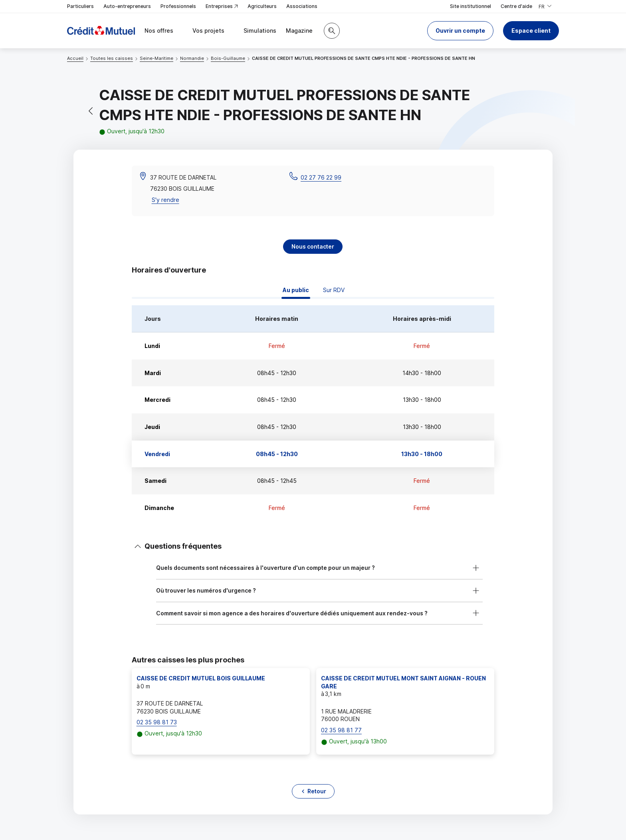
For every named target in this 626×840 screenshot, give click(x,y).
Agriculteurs (262, 6)
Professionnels (178, 6)
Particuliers (80, 6)
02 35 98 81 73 (157, 722)
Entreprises (222, 7)
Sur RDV (334, 290)
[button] (460, 31)
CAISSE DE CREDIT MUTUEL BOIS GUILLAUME (201, 678)
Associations (302, 6)
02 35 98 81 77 (341, 730)
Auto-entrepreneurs (127, 6)
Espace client (531, 31)
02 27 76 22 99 (321, 177)
